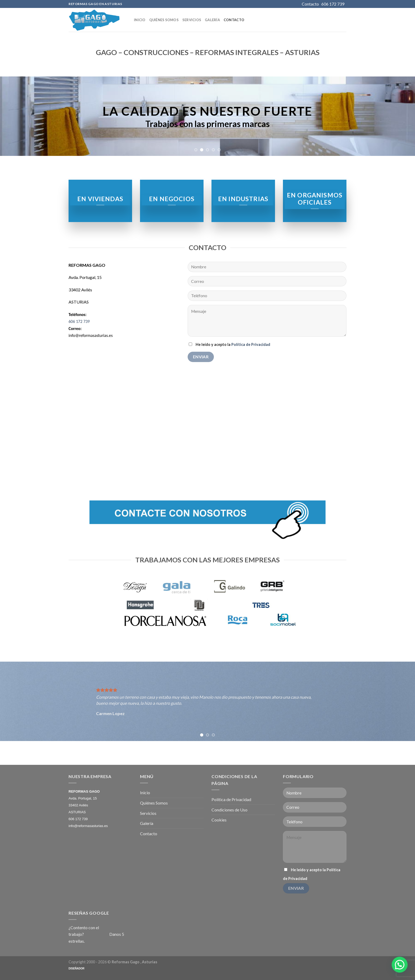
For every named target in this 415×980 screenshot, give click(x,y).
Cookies (219, 820)
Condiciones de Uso (229, 810)
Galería (212, 20)
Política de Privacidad (251, 344)
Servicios (192, 20)
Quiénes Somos (164, 20)
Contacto (234, 20)
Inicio (140, 20)
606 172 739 (79, 321)
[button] (400, 965)
